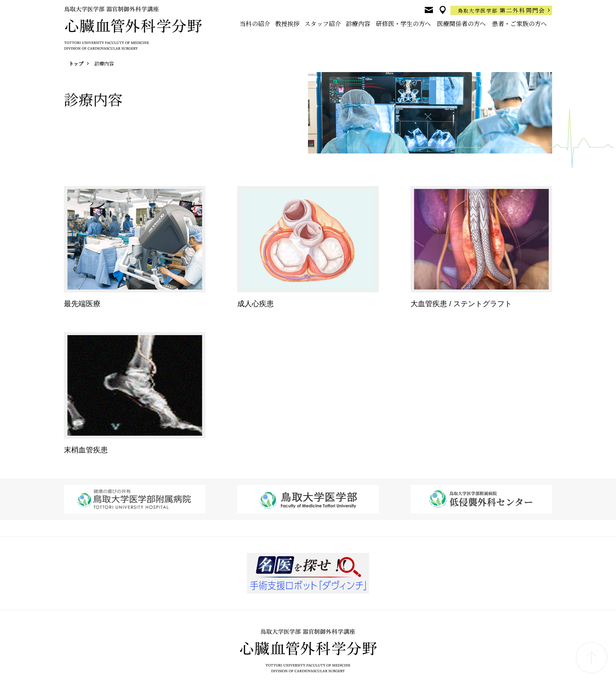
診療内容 (358, 23)
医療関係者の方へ (461, 23)
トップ (76, 63)
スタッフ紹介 (323, 23)
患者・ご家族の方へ (519, 23)
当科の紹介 (255, 23)
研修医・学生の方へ (403, 23)
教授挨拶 (287, 23)
